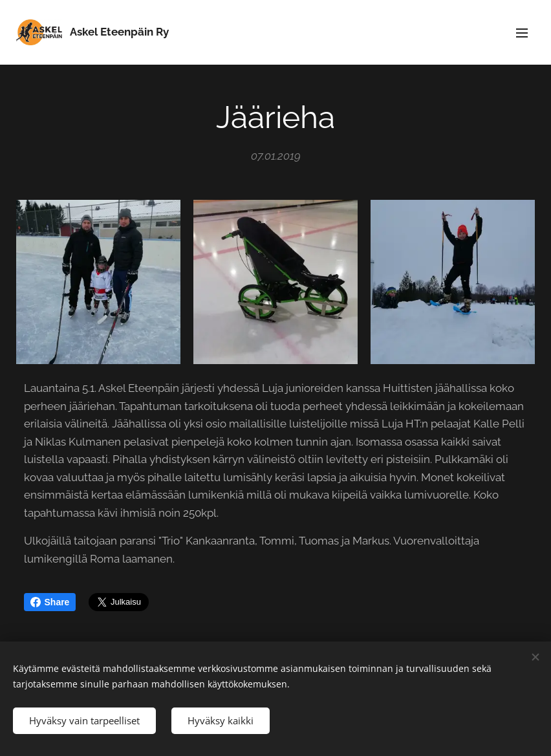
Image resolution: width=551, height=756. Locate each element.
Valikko (522, 33)
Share (50, 602)
